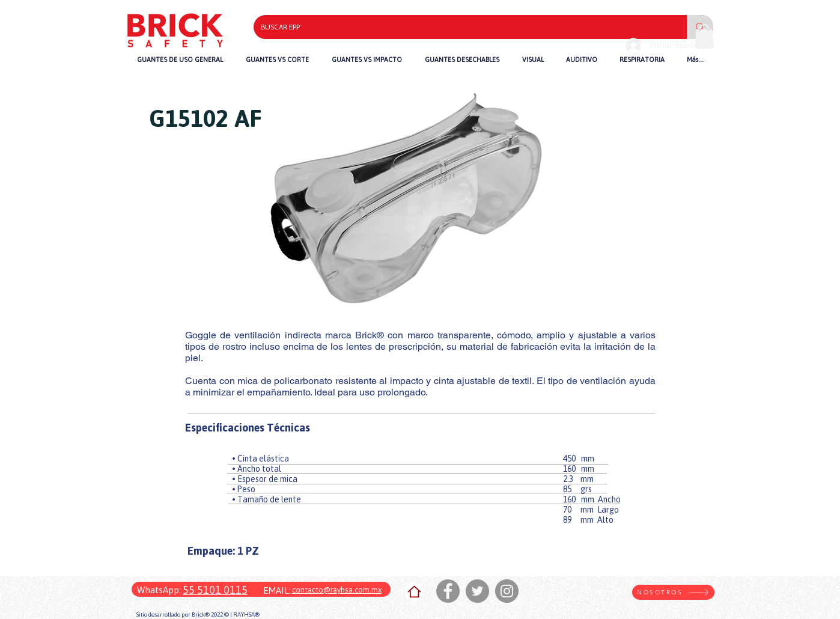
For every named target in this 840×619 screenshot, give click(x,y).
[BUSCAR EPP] (461, 27)
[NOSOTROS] (673, 592)
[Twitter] (477, 591)
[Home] (414, 592)
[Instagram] (507, 591)
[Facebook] (448, 591)
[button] (367, 59)
